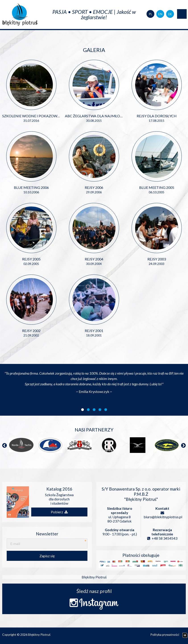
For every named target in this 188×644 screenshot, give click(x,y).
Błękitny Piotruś (94, 577)
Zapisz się (47, 556)
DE (170, 14)
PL (151, 14)
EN (160, 14)
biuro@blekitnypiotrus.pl (162, 515)
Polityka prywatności (165, 635)
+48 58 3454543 (162, 538)
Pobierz (59, 512)
